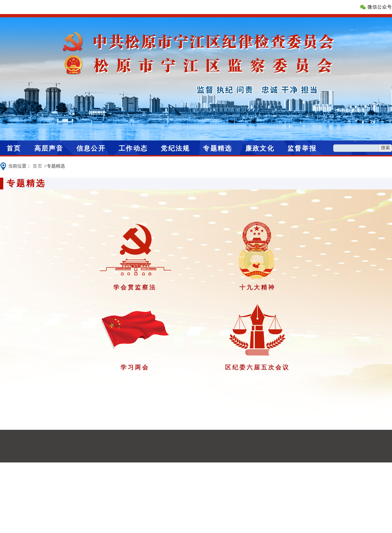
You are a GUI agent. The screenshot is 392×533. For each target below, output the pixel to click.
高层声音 (49, 148)
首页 (14, 148)
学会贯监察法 (135, 287)
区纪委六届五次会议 (257, 367)
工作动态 (133, 148)
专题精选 (217, 148)
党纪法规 (175, 148)
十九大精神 (257, 287)
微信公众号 (380, 7)
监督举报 (302, 148)
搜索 (385, 148)
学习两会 (135, 367)
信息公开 (91, 148)
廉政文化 (260, 148)
